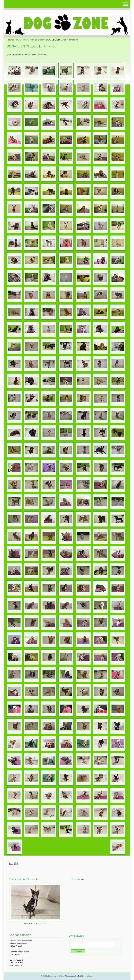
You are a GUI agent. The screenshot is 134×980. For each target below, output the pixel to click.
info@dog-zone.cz (17, 965)
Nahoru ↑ (90, 976)
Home (11, 40)
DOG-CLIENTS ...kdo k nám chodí (36, 923)
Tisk (62, 976)
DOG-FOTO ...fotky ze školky (30, 40)
